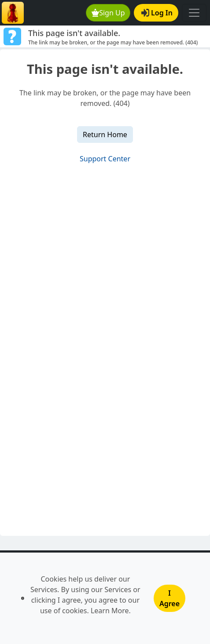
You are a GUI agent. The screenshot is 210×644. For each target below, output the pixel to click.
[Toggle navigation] (194, 13)
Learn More (110, 611)
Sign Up (108, 13)
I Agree (169, 598)
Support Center (105, 159)
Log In (157, 13)
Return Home (105, 135)
